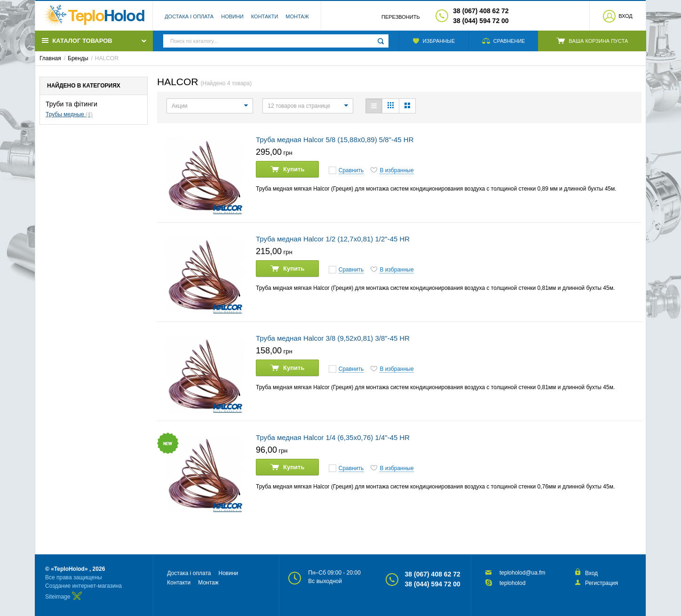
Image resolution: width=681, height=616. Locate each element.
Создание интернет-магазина (83, 586)
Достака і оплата (189, 16)
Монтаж (297, 16)
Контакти (265, 16)
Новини (232, 16)
